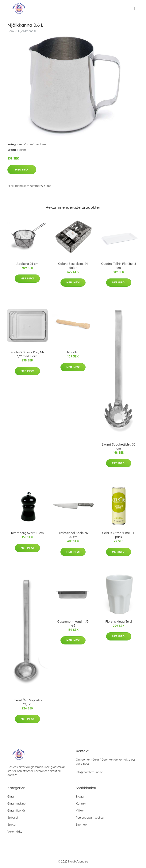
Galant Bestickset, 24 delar (73, 266)
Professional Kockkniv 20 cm (73, 535)
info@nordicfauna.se (89, 772)
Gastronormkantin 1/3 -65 (73, 624)
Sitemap (81, 825)
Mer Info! (22, 170)
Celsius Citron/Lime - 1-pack (119, 535)
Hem (11, 31)
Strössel (13, 818)
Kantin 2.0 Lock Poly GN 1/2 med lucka (27, 354)
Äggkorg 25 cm (27, 264)
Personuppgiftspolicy (90, 818)
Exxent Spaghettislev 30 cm (119, 446)
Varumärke (31, 144)
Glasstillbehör (16, 811)
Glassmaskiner (17, 803)
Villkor (80, 811)
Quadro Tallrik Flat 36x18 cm (119, 266)
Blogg (80, 796)
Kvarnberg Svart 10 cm (27, 533)
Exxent (44, 144)
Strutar (12, 825)
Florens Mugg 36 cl (119, 622)
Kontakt (81, 803)
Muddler (73, 352)
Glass (11, 796)
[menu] (135, 9)
